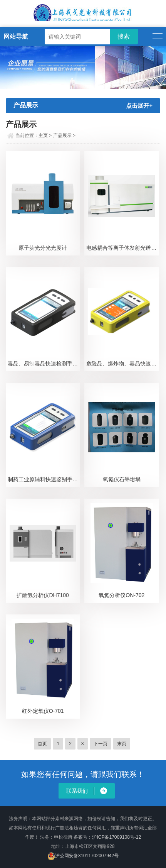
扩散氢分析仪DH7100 (43, 595)
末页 (122, 744)
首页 (42, 744)
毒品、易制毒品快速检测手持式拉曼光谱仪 (44, 364)
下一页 (101, 744)
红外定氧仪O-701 (43, 711)
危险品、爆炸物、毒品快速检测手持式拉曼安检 (122, 364)
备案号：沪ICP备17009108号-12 (107, 837)
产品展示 (62, 135)
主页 (43, 135)
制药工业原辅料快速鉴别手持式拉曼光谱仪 (44, 479)
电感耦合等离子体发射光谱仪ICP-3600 (122, 248)
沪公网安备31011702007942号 (87, 856)
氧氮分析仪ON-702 (122, 595)
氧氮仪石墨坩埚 (122, 479)
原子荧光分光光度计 (43, 248)
